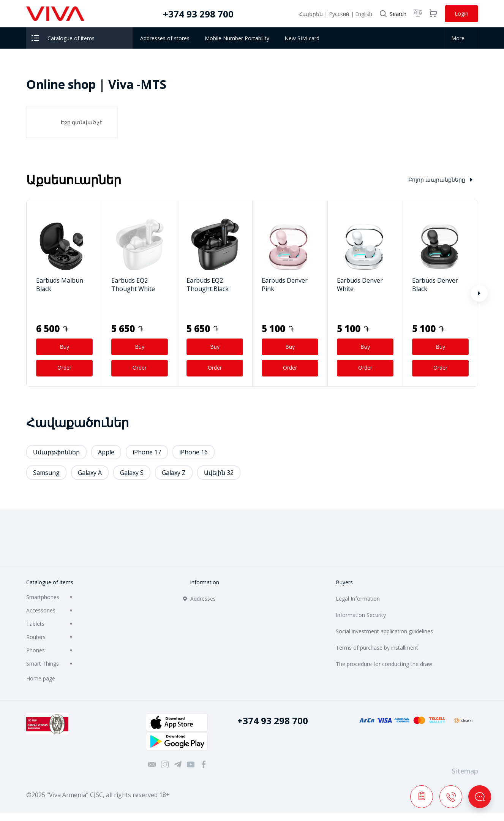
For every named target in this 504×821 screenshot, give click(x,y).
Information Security (361, 615)
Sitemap (465, 771)
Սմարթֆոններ (56, 452)
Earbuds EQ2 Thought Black (208, 285)
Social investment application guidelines (384, 631)
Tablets (35, 624)
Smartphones (43, 597)
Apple (106, 452)
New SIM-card (302, 38)
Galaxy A (90, 473)
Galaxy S (132, 473)
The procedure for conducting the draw (384, 664)
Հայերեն (311, 14)
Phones (36, 650)
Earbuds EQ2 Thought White (133, 285)
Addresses (203, 599)
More (460, 38)
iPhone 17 (147, 452)
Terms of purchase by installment (377, 648)
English (364, 14)
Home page (41, 678)
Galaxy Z (174, 473)
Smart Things (43, 664)
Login (461, 13)
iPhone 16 (194, 452)
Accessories (41, 610)
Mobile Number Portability (237, 38)
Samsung (46, 473)
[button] (479, 293)
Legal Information (358, 599)
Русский (340, 14)
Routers (36, 637)
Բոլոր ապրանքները (440, 180)
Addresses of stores (165, 38)
